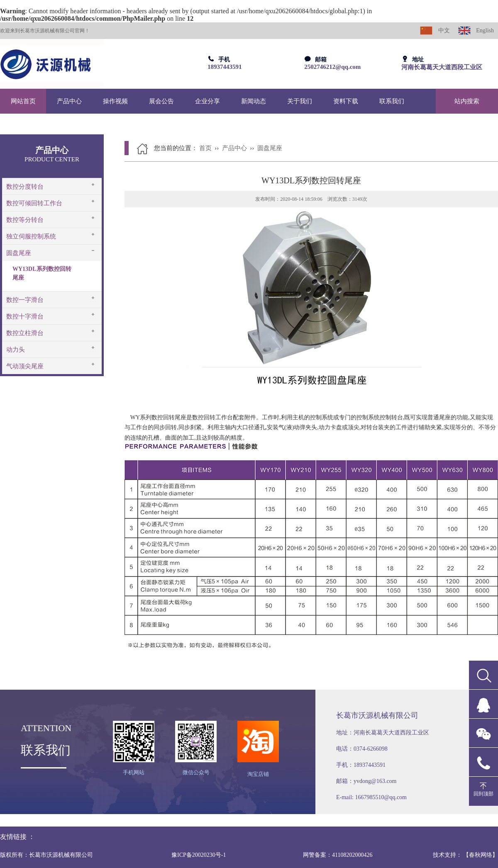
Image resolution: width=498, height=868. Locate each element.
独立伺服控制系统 (31, 236)
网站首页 (23, 101)
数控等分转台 (25, 220)
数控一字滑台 (25, 300)
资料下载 (346, 101)
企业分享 (207, 101)
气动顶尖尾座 (25, 366)
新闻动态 (254, 101)
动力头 (16, 350)
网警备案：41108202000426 (338, 855)
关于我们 (300, 101)
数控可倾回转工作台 (34, 203)
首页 (205, 148)
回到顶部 (483, 794)
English (476, 30)
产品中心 (69, 101)
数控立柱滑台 (25, 333)
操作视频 (115, 101)
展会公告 (161, 101)
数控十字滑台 (25, 316)
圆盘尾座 (19, 253)
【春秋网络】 (481, 855)
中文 (435, 30)
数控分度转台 (25, 187)
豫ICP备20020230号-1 (199, 855)
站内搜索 (467, 101)
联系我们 (392, 101)
